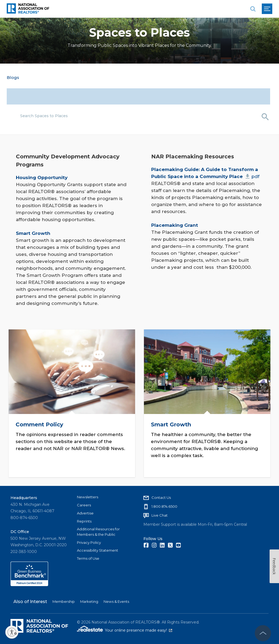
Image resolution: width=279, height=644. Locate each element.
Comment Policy (40, 424)
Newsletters (88, 496)
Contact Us (161, 497)
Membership (64, 601)
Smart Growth (171, 424)
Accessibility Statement (98, 550)
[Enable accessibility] (12, 632)
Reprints (84, 520)
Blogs (13, 77)
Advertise (85, 512)
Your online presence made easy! (139, 630)
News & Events (116, 601)
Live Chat (160, 515)
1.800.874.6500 (164, 506)
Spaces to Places (139, 32)
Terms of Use (88, 558)
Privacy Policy (89, 542)
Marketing (89, 601)
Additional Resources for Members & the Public (98, 531)
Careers (84, 504)
